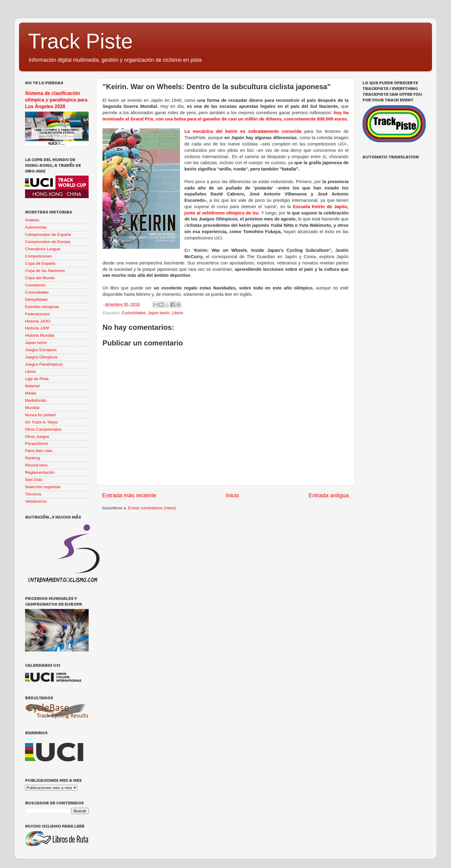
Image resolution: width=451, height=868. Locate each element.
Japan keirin (159, 313)
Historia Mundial (40, 335)
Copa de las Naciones (45, 271)
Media (31, 393)
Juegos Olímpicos (41, 357)
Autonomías (36, 227)
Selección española (43, 487)
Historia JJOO (38, 321)
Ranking (33, 458)
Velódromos (36, 501)
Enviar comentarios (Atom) (152, 508)
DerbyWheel (36, 300)
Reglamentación (40, 472)
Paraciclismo (37, 443)
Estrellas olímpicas (42, 307)
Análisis (32, 220)
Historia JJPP (37, 328)
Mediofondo (36, 400)
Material (32, 386)
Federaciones (37, 314)
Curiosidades (134, 313)
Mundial (32, 408)
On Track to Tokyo (41, 422)
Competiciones (38, 256)
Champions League (43, 249)
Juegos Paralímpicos (44, 364)
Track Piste (80, 41)
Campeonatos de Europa (48, 242)
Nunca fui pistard (40, 415)
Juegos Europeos (41, 350)
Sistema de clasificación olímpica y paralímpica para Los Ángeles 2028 (56, 100)
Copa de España (40, 263)
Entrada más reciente (129, 495)
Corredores (35, 285)
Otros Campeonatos (43, 429)
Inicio (232, 495)
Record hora (36, 465)
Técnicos (33, 494)
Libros (177, 313)
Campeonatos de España (48, 234)
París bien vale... (40, 451)
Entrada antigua (329, 495)
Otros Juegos (37, 437)
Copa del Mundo (40, 278)
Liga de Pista (37, 379)
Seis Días (34, 480)
